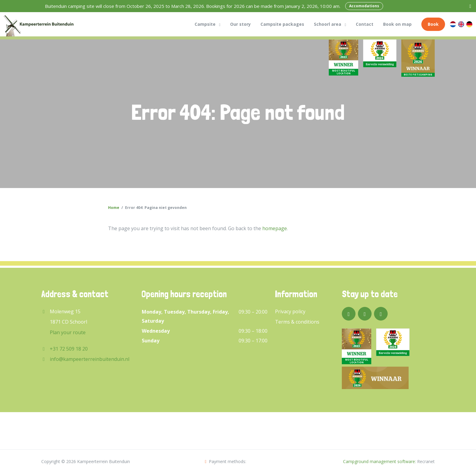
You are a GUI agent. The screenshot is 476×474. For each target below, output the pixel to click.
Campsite (205, 24)
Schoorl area (328, 24)
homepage (275, 228)
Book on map (397, 24)
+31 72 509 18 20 (69, 349)
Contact (365, 24)
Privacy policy (290, 311)
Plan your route (68, 332)
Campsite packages (282, 24)
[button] (220, 24)
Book (433, 24)
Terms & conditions (297, 322)
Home (114, 208)
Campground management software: (379, 461)
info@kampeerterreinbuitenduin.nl (90, 359)
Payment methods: (226, 461)
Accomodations (364, 6)
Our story (240, 24)
